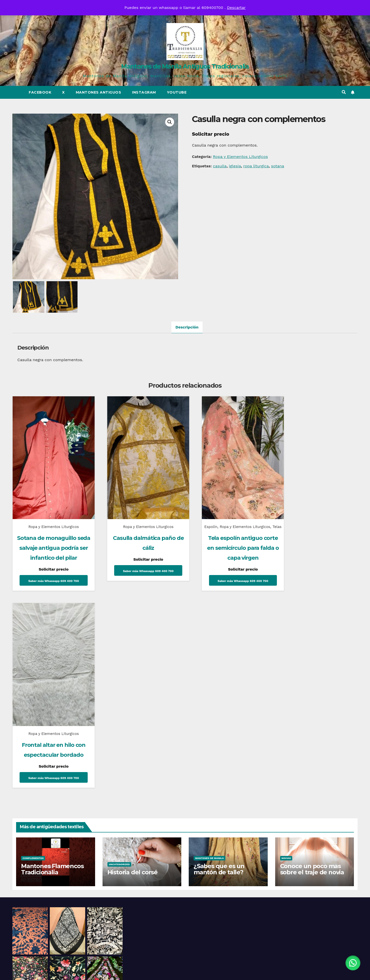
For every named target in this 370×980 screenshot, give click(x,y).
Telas (229, 525)
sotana (277, 166)
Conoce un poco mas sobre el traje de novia (312, 673)
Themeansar (229, 971)
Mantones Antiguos (99, 92)
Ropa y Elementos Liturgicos (240, 157)
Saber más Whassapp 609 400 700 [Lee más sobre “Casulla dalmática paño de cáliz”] (140, 562)
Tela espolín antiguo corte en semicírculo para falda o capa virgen (229, 546)
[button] (344, 92)
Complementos (33, 662)
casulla (220, 166)
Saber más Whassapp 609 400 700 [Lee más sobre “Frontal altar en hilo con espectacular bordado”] (318, 562)
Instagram (144, 92)
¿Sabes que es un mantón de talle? (219, 673)
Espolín (201, 517)
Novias (286, 662)
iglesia (235, 166)
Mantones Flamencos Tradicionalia (52, 673)
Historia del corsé (132, 676)
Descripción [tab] (187, 327)
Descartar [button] (236, 8)
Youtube (177, 92)
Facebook (40, 92)
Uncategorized (119, 668)
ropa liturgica (256, 166)
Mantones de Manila (210, 662)
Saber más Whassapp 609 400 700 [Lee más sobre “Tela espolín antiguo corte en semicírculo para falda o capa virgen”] (229, 579)
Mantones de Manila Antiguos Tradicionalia (185, 66)
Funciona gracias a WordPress (156, 971)
